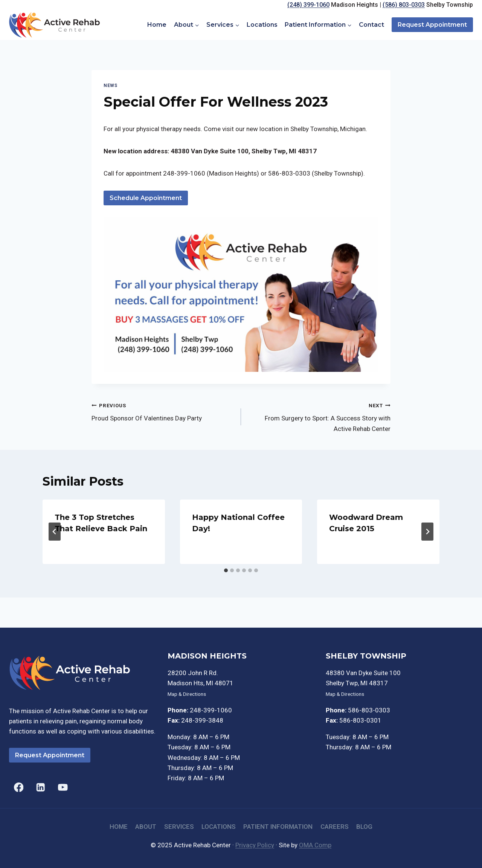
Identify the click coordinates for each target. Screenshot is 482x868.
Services (179, 827)
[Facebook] (19, 787)
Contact (371, 25)
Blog (364, 827)
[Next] (427, 532)
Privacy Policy (255, 845)
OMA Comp (315, 845)
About (146, 827)
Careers (335, 827)
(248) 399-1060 (308, 5)
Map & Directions (187, 694)
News (110, 86)
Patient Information (278, 827)
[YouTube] (63, 787)
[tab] (226, 570)
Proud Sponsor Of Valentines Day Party (163, 411)
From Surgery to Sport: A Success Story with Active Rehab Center (319, 416)
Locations (262, 25)
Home (157, 25)
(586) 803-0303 (404, 5)
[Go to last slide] (55, 532)
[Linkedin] (41, 787)
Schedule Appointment (146, 198)
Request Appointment (432, 25)
